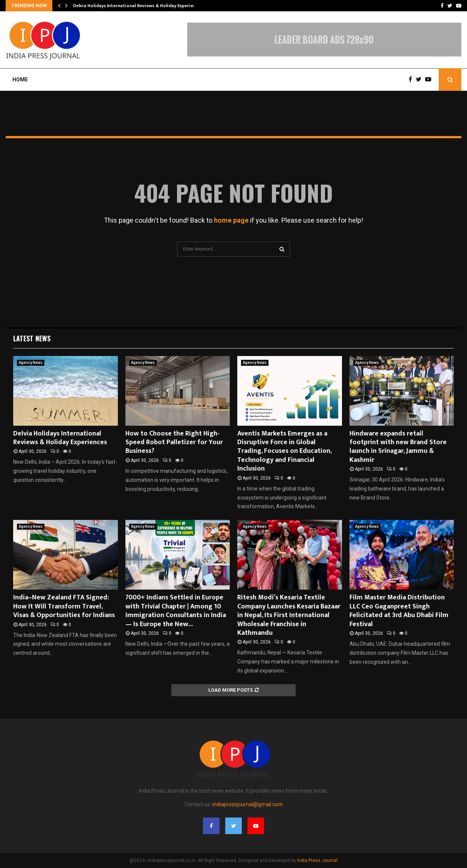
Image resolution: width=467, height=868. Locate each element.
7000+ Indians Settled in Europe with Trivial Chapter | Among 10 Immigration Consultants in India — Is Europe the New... (176, 611)
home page (231, 220)
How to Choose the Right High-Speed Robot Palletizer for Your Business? (174, 442)
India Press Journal (317, 860)
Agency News (31, 363)
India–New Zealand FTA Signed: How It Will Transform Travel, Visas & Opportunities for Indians (64, 606)
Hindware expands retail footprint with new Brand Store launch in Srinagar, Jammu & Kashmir (398, 447)
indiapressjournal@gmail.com (248, 804)
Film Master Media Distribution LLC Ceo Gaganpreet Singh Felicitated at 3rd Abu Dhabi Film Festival (399, 611)
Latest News (32, 338)
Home (20, 79)
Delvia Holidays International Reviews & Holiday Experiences (138, 6)
